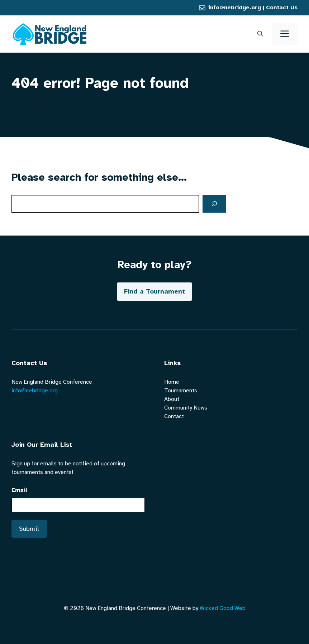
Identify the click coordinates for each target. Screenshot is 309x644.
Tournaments (181, 391)
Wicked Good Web (223, 608)
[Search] (214, 204)
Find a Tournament (154, 291)
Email (20, 490)
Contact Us (282, 8)
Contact (174, 416)
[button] (260, 34)
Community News (186, 408)
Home (172, 382)
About (172, 399)
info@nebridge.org (235, 8)
